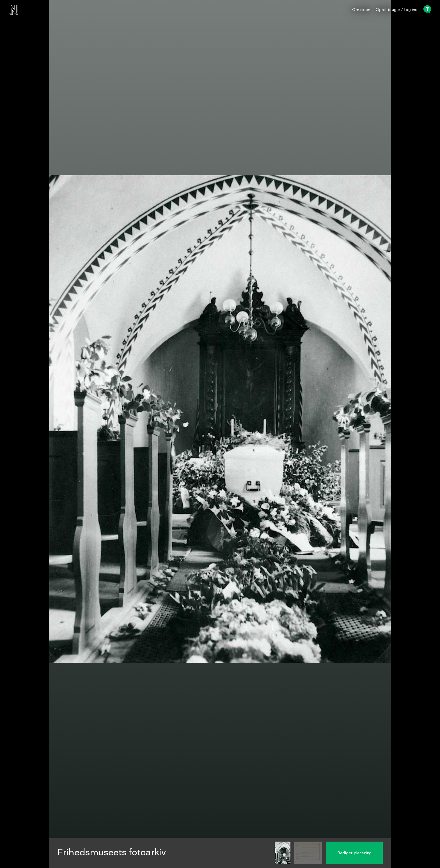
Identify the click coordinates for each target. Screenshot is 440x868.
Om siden (361, 10)
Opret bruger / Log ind (397, 10)
